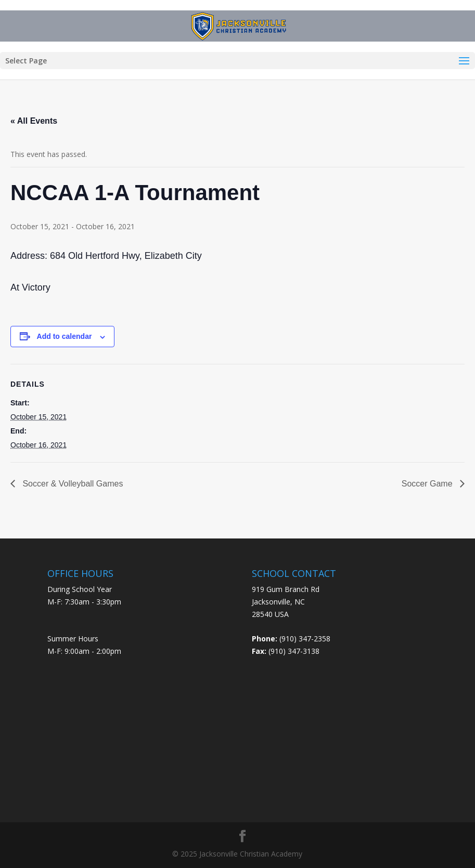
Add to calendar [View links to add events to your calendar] (65, 336)
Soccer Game (428, 484)
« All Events (34, 121)
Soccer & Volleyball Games (72, 484)
